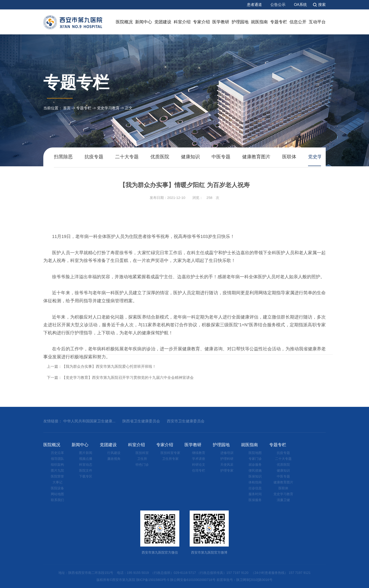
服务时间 (255, 494)
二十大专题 (127, 157)
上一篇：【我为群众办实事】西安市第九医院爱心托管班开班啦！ (101, 381)
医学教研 (221, 22)
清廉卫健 (283, 500)
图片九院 (57, 470)
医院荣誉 (57, 476)
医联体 (289, 157)
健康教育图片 (256, 157)
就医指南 (259, 22)
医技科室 (142, 453)
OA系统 (300, 5)
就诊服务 (255, 465)
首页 (67, 108)
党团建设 (163, 22)
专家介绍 (201, 22)
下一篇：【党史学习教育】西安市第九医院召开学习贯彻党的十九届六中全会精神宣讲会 (120, 392)
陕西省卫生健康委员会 (141, 421)
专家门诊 (255, 459)
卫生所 (142, 459)
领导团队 (57, 459)
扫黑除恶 (63, 157)
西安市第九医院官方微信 (160, 532)
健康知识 (190, 157)
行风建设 (114, 453)
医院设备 (57, 488)
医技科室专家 (170, 453)
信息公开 (298, 22)
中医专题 (221, 157)
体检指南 (255, 482)
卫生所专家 (170, 459)
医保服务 (255, 500)
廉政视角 (114, 459)
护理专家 (227, 470)
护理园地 (240, 22)
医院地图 (255, 453)
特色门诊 (142, 465)
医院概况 (124, 22)
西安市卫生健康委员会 (186, 421)
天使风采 (227, 465)
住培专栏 (199, 470)
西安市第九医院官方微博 (209, 532)
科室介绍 (182, 22)
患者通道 (254, 5)
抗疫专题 (94, 157)
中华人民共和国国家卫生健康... (89, 421)
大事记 (57, 482)
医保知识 (255, 476)
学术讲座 (199, 459)
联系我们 (57, 500)
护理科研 (227, 459)
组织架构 (57, 465)
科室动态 (86, 465)
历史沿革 (57, 453)
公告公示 (278, 5)
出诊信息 (255, 488)
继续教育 (199, 453)
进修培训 (227, 453)
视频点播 (86, 459)
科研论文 (199, 465)
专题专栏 (279, 22)
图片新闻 (86, 453)
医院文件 (86, 470)
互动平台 (317, 22)
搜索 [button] (322, 5)
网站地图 (57, 494)
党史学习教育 (108, 108)
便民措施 (255, 470)
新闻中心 (144, 22)
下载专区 (86, 476)
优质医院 (160, 157)
